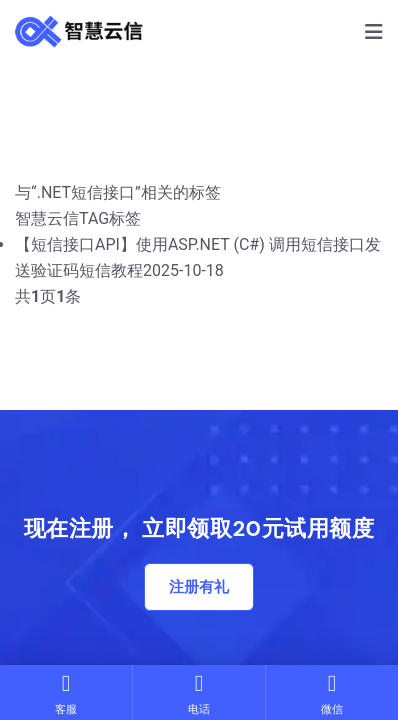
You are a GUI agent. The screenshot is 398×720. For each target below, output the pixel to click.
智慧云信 (47, 218)
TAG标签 (110, 218)
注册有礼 (199, 587)
